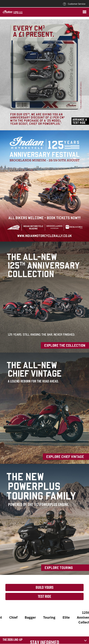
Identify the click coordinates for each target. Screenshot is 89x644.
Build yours (45, 588)
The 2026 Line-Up (13, 640)
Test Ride (44, 597)
